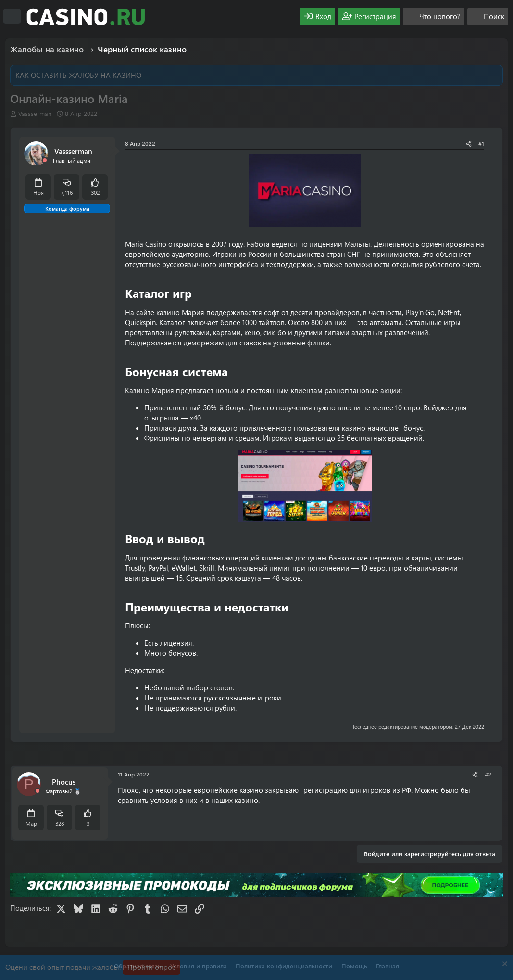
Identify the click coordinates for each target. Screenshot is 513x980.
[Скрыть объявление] (504, 965)
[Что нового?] (434, 17)
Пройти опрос (151, 967)
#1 (481, 143)
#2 (488, 774)
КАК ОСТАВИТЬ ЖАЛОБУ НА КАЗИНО (78, 75)
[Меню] (12, 16)
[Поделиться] (469, 144)
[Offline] (45, 160)
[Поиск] (488, 17)
